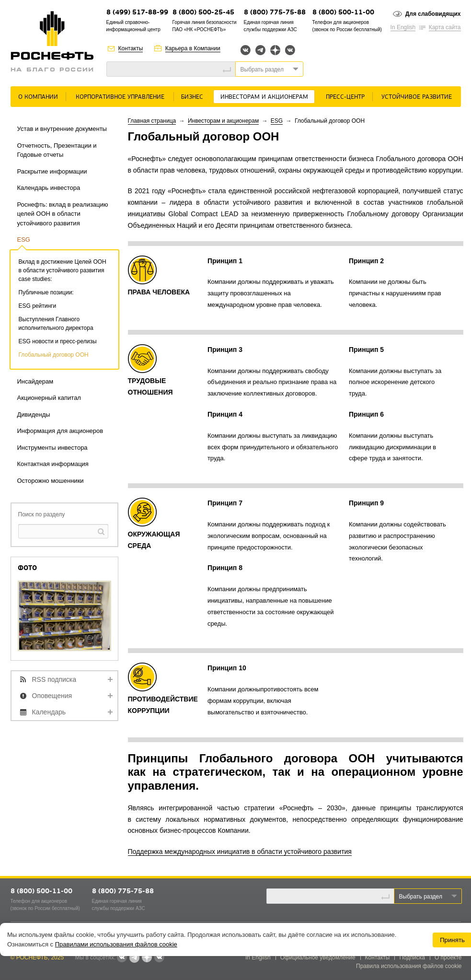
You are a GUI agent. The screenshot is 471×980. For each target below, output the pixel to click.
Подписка (412, 957)
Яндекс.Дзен (275, 50)
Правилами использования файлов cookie (116, 944)
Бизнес (192, 97)
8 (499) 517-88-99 (137, 13)
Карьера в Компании (193, 48)
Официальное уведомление (318, 957)
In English (403, 27)
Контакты (131, 48)
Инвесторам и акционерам (264, 97)
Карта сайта (445, 27)
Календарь (49, 712)
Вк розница (290, 51)
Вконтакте (246, 50)
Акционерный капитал (49, 398)
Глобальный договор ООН (54, 355)
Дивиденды (34, 414)
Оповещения (52, 696)
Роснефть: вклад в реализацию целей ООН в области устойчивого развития (63, 214)
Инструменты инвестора (52, 448)
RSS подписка (54, 679)
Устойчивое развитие (417, 97)
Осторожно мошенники (51, 481)
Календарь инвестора (49, 188)
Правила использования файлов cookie (409, 966)
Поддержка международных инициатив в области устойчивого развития (240, 852)
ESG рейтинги (38, 306)
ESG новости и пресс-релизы (58, 341)
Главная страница (152, 121)
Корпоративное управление (120, 97)
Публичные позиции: (46, 292)
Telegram (260, 50)
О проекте (448, 957)
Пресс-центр (345, 97)
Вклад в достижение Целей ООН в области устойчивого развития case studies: (63, 270)
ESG (24, 239)
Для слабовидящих (433, 14)
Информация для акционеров (60, 431)
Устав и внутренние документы (62, 129)
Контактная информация (53, 464)
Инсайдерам (35, 381)
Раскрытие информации (52, 171)
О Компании (38, 97)
